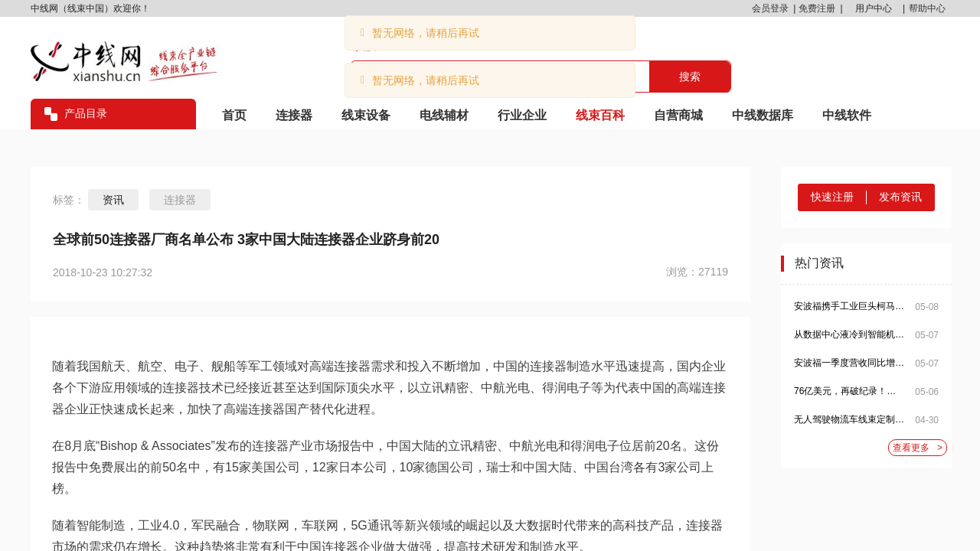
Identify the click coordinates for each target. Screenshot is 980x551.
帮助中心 (927, 8)
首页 (234, 115)
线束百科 (600, 115)
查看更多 (918, 448)
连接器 (294, 115)
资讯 (113, 200)
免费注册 (817, 8)
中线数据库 (763, 115)
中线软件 (847, 115)
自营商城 (678, 115)
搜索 (690, 77)
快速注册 (832, 197)
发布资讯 (900, 197)
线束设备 (366, 115)
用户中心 (874, 8)
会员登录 (770, 8)
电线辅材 (444, 115)
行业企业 (522, 115)
